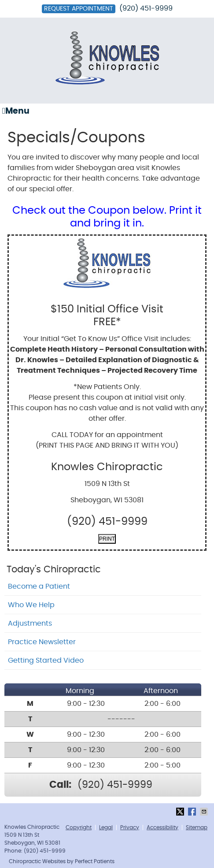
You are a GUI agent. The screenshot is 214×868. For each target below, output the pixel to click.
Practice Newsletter (42, 642)
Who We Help (31, 605)
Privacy (130, 827)
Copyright (79, 827)
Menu (16, 111)
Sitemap (197, 827)
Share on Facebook (193, 812)
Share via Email (205, 812)
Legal (106, 827)
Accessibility (162, 827)
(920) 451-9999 (146, 8)
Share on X (181, 812)
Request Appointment (79, 9)
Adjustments (30, 623)
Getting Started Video (46, 660)
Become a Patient (39, 586)
